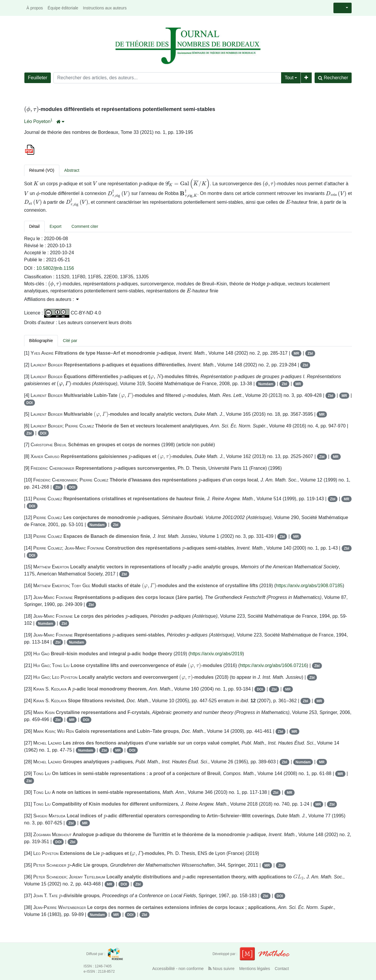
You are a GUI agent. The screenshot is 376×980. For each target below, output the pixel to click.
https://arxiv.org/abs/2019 (216, 654)
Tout (289, 78)
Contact (282, 969)
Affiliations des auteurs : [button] (51, 299)
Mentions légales (255, 969)
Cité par (70, 341)
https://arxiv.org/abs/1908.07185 (309, 586)
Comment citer (85, 226)
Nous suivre (221, 969)
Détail (34, 226)
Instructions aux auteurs (105, 8)
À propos (35, 8)
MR (297, 353)
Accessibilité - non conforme (178, 969)
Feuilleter (38, 78)
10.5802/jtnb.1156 (55, 268)
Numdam (266, 384)
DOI (30, 403)
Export (56, 226)
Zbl (310, 353)
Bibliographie (41, 341)
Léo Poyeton (37, 121)
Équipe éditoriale (63, 8)
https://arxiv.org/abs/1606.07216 (273, 665)
